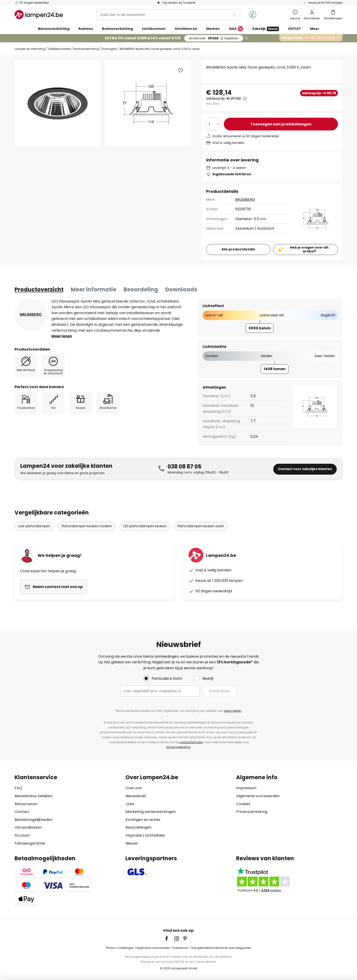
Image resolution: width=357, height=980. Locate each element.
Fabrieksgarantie (30, 843)
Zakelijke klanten (59, 49)
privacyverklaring (178, 747)
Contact (22, 812)
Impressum (246, 788)
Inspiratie (134, 835)
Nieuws (132, 843)
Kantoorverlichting (86, 49)
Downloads (181, 289)
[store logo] (39, 15)
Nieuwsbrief (136, 796)
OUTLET (295, 29)
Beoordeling (141, 289)
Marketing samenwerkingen (150, 812)
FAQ (18, 788)
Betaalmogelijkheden (33, 820)
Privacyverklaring (252, 812)
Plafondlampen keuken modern (87, 526)
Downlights (109, 49)
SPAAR (214, 38)
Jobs (130, 804)
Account (22, 835)
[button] (181, 71)
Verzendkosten (28, 827)
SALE (236, 29)
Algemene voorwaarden (258, 796)
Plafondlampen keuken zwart (201, 526)
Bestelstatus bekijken (34, 796)
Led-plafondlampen (34, 526)
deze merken (233, 711)
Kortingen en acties (143, 820)
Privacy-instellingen (120, 948)
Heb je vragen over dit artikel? (309, 249)
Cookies (243, 804)
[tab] (39, 290)
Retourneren (26, 804)
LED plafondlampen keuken (145, 526)
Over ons (134, 788)
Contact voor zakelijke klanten (305, 469)
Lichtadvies (155, 835)
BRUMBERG (245, 200)
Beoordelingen (138, 827)
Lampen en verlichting (30, 49)
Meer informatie (94, 289)
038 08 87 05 (184, 467)
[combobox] (168, 15)
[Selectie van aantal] (214, 124)
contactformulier (191, 742)
